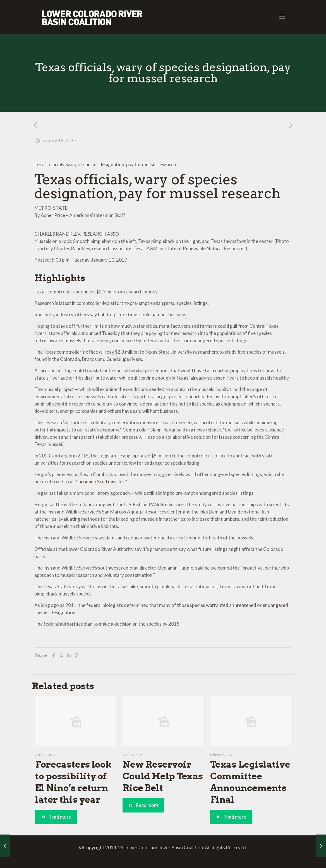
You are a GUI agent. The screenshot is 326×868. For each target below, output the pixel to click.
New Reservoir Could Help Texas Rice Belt (163, 776)
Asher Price (53, 215)
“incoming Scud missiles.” (101, 482)
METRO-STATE (51, 208)
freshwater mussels (61, 340)
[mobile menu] (282, 17)
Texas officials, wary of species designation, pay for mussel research (105, 164)
